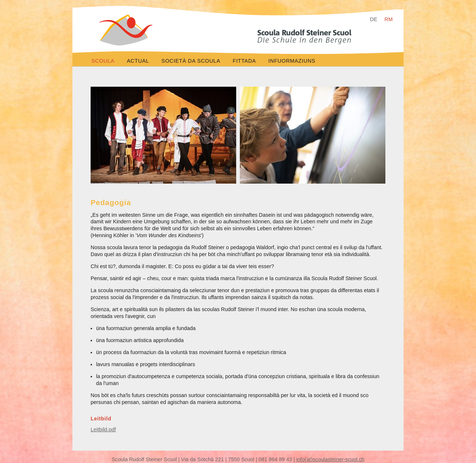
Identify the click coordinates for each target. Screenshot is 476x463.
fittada (244, 61)
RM (389, 19)
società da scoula (191, 61)
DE (374, 19)
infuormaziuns (292, 61)
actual (138, 61)
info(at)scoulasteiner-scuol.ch (330, 459)
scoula (103, 61)
